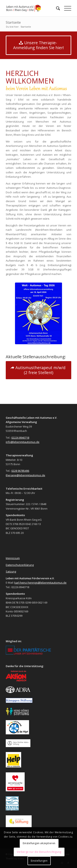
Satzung (11, 571)
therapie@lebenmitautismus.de (25, 475)
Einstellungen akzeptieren (39, 843)
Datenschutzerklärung (20, 565)
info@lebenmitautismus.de (23, 442)
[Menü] (66, 8)
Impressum (13, 558)
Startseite (13, 22)
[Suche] (56, 8)
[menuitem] (56, 8)
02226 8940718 (20, 438)
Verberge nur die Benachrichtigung (39, 852)
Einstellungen (39, 861)
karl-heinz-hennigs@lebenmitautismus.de (40, 583)
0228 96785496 (20, 471)
